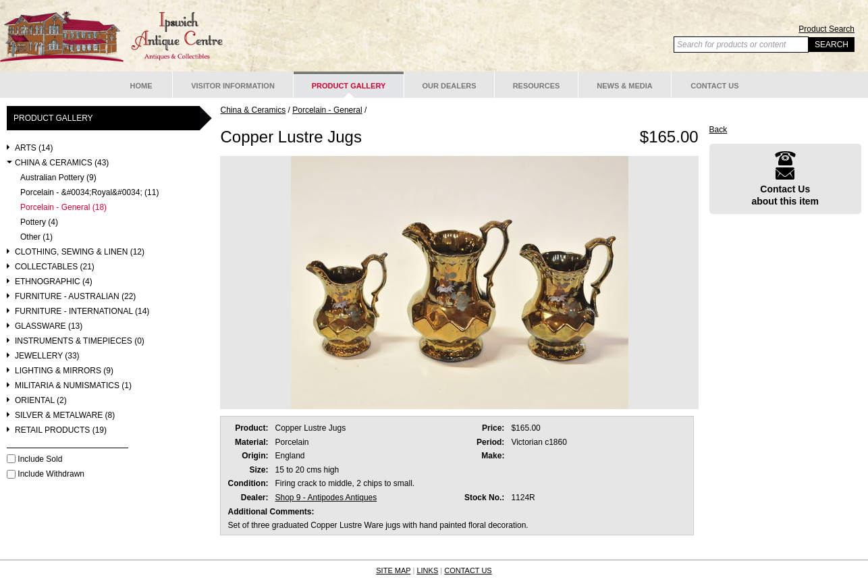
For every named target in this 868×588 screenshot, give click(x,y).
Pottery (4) (39, 222)
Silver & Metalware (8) (65, 416)
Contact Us (714, 86)
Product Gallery (349, 86)
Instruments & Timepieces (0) (80, 341)
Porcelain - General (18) (63, 208)
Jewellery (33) (47, 356)
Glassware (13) (49, 326)
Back (718, 130)
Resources (537, 86)
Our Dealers (449, 86)
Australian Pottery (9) (58, 178)
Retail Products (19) (61, 430)
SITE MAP (393, 570)
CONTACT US (468, 570)
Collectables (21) (55, 267)
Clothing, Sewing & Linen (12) (80, 252)
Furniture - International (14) (82, 312)
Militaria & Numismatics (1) (73, 386)
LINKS (427, 570)
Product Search (826, 29)
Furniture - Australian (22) (75, 297)
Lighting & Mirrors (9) (64, 371)
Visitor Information (233, 86)
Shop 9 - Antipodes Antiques (326, 498)
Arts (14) (34, 148)
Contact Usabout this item (785, 179)
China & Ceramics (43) (62, 163)
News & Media (625, 86)
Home (141, 86)
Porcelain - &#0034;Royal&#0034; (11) (89, 193)
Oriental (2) (41, 401)
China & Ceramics (253, 110)
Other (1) (36, 237)
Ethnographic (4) (54, 282)
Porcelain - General (327, 110)
